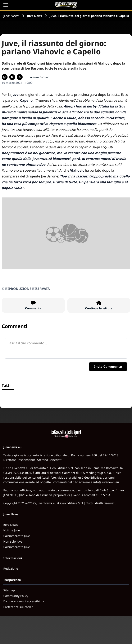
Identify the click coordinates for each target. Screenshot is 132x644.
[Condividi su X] (20, 77)
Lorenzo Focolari (39, 77)
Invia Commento (108, 367)
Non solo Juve (13, 541)
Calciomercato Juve (17, 536)
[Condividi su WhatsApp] (5, 77)
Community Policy (16, 596)
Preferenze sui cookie (18, 607)
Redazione (11, 568)
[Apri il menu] (6, 5)
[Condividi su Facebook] (12, 77)
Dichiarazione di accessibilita (24, 601)
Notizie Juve (12, 530)
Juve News (11, 16)
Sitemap (9, 590)
